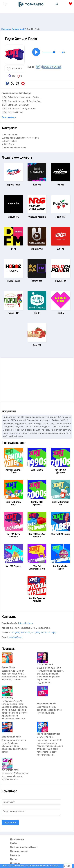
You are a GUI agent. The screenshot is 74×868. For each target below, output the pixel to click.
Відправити (10, 822)
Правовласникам (19, 851)
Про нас (14, 859)
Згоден (68, 866)
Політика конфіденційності (24, 847)
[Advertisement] (37, 20)
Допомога (15, 863)
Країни (13, 843)
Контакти (15, 855)
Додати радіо (17, 839)
